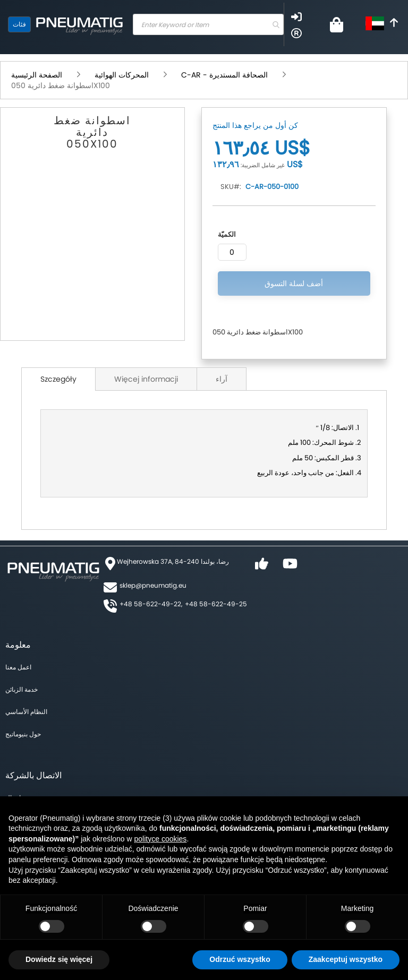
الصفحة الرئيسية (37, 75)
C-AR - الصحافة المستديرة (224, 75)
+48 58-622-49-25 (216, 604)
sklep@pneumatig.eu (153, 585)
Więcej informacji (146, 379)
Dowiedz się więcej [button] (59, 959)
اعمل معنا (18, 667)
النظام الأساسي (26, 712)
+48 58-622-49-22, (151, 604)
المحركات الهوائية (122, 75)
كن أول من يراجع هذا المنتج (255, 125)
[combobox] (208, 24)
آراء (222, 379)
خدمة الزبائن (22, 689)
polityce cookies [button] (161, 839)
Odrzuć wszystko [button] (240, 959)
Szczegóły (58, 379)
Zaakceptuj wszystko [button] (346, 959)
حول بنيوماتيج (23, 734)
